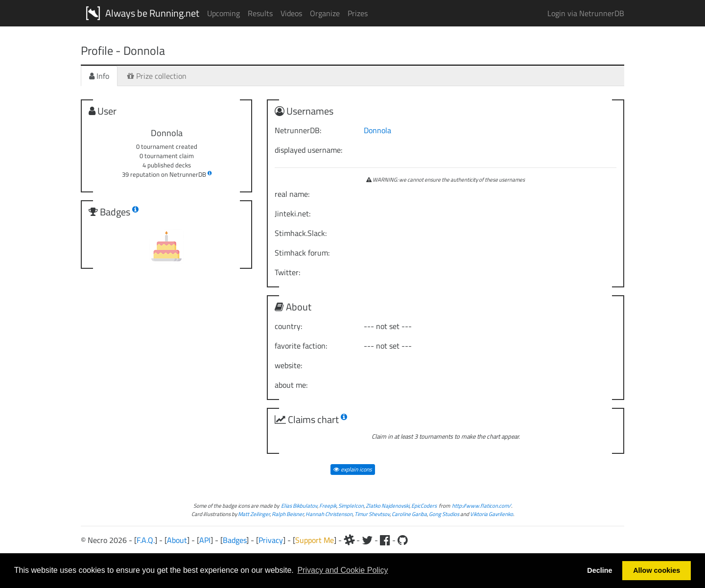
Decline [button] (599, 570)
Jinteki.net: (293, 213)
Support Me (315, 540)
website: (288, 365)
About (177, 540)
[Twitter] (367, 540)
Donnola (377, 130)
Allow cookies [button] (657, 570)
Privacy (271, 540)
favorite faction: (301, 346)
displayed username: (308, 150)
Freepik (328, 506)
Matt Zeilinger (254, 514)
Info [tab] (99, 76)
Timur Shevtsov (372, 514)
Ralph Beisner (288, 514)
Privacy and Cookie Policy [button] (342, 570)
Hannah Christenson (329, 514)
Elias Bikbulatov (299, 506)
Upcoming (223, 13)
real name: (292, 194)
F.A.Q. (146, 540)
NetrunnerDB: (298, 130)
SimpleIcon (351, 506)
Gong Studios (444, 514)
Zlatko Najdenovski (388, 506)
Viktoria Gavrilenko (492, 514)
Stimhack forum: (302, 253)
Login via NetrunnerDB (586, 13)
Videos (291, 13)
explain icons (353, 469)
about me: (291, 385)
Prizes (358, 13)
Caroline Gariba (409, 514)
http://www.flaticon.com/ (482, 506)
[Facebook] (385, 540)
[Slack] (349, 540)
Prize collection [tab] (157, 76)
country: (288, 326)
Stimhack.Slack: (301, 233)
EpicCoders (424, 506)
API (205, 540)
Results (260, 13)
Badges (235, 540)
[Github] (403, 540)
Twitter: (287, 272)
